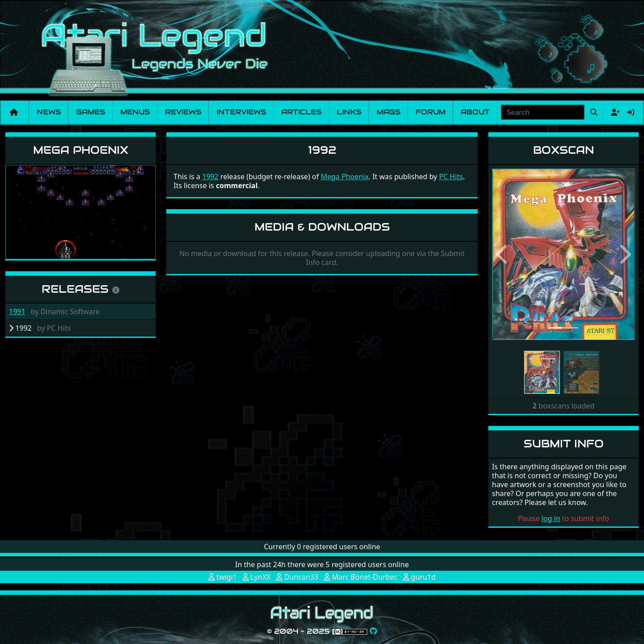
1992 (210, 177)
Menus (135, 112)
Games (91, 112)
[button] (503, 254)
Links (349, 112)
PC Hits (451, 177)
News (49, 112)
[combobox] (543, 112)
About (475, 112)
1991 (17, 311)
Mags (388, 112)
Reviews (183, 112)
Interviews (241, 112)
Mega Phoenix (81, 150)
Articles (301, 112)
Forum (430, 112)
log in (551, 518)
